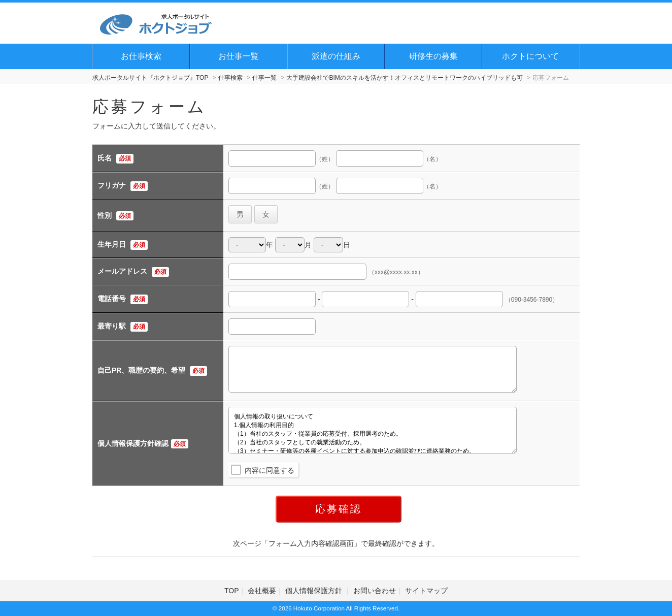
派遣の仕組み (336, 56)
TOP (232, 591)
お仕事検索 (141, 56)
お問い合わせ (375, 591)
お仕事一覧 (239, 56)
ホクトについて (530, 56)
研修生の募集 (433, 56)
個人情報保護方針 (315, 591)
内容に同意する (270, 470)
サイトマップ (426, 591)
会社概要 (262, 591)
